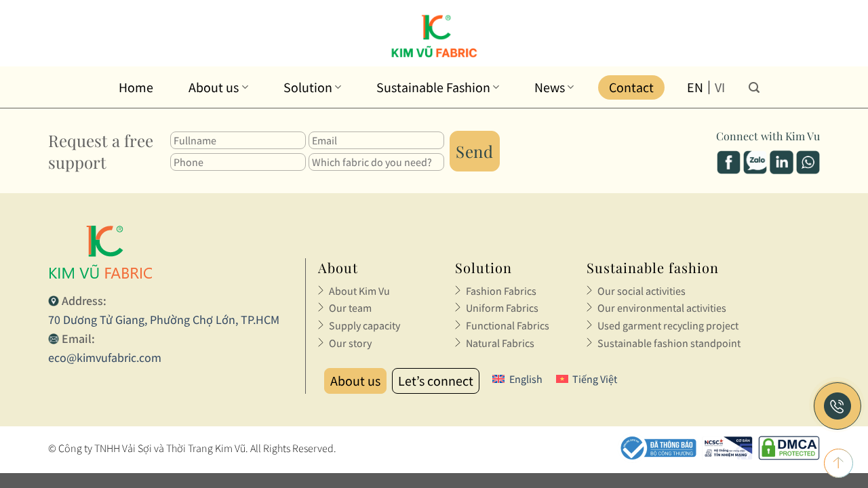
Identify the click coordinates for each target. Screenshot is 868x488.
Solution (312, 87)
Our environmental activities (662, 308)
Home (136, 87)
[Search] (754, 87)
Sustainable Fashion (438, 87)
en (695, 87)
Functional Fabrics (508, 325)
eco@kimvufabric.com (105, 358)
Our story (350, 343)
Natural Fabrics (500, 343)
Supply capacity (364, 325)
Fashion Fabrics (501, 291)
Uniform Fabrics (502, 308)
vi (720, 87)
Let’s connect (436, 381)
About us (218, 87)
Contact (631, 87)
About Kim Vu (359, 291)
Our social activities (642, 291)
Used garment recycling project (668, 325)
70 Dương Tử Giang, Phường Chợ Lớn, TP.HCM (164, 320)
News (554, 87)
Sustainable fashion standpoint (669, 343)
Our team (350, 308)
